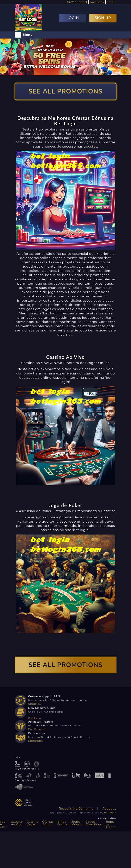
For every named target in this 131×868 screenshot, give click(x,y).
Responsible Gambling (76, 809)
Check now (35, 718)
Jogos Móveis (77, 823)
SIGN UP (103, 18)
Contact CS (35, 704)
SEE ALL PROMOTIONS (65, 91)
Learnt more (35, 741)
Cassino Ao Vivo (17, 823)
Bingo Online (62, 823)
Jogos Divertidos (94, 823)
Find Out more (37, 729)
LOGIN (73, 18)
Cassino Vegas (32, 823)
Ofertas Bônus (48, 823)
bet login (110, 813)
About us (109, 809)
